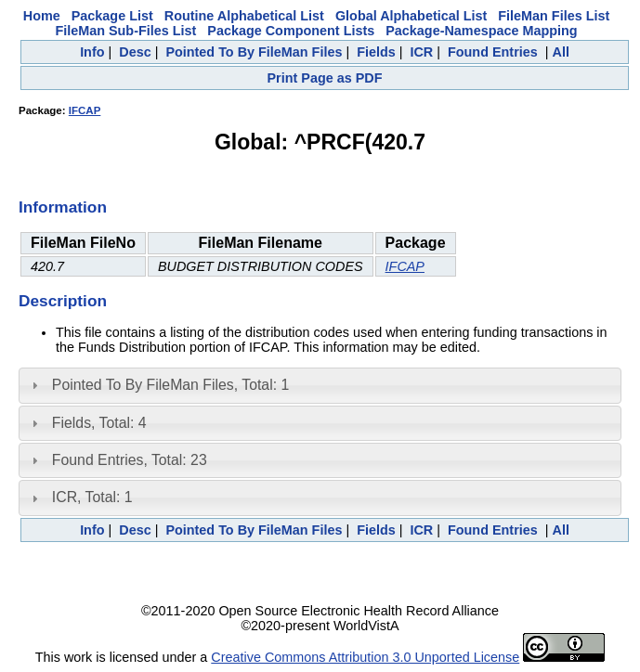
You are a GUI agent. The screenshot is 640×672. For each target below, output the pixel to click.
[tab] (320, 385)
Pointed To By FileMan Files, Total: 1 (170, 385)
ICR (421, 52)
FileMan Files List (554, 16)
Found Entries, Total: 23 (130, 460)
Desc (135, 52)
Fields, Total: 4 (99, 423)
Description (63, 301)
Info (92, 52)
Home (42, 16)
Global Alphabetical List (411, 16)
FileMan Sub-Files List (125, 31)
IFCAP (85, 110)
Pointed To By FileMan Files (254, 52)
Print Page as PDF (325, 78)
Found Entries (493, 52)
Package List (112, 16)
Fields (376, 52)
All (560, 52)
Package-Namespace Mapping (481, 31)
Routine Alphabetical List (244, 16)
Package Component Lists (291, 31)
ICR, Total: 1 (92, 497)
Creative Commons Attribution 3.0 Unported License (365, 657)
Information (63, 207)
